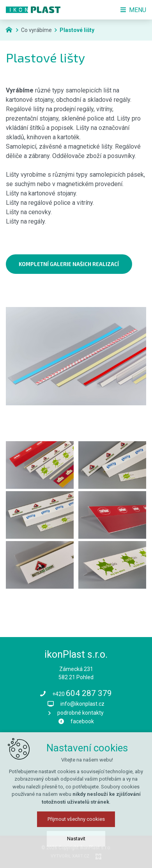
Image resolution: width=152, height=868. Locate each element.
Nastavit (76, 839)
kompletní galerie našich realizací (69, 264)
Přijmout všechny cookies (76, 819)
